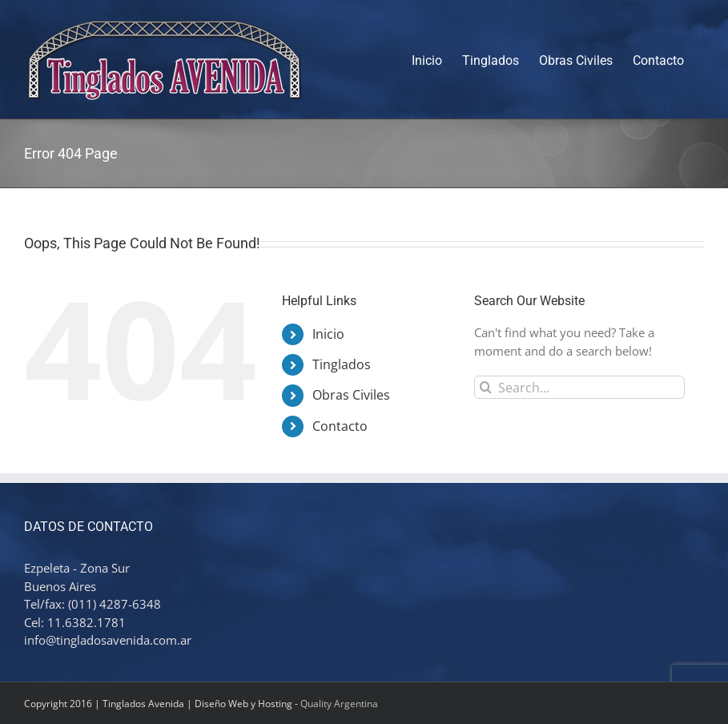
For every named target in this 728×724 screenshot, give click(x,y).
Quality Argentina (339, 704)
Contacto (340, 426)
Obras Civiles (351, 395)
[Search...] (579, 387)
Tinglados (342, 364)
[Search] (486, 387)
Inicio (328, 334)
